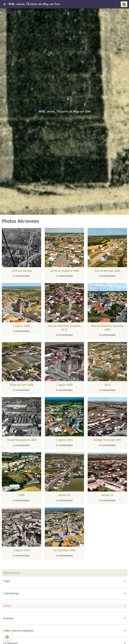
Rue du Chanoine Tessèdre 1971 (64, 328)
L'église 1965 (64, 440)
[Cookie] (7, 637)
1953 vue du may (21, 271)
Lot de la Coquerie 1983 (64, 271)
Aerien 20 (64, 495)
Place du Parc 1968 (21, 385)
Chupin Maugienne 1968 (21, 440)
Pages (7, 581)
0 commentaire (21, 276)
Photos (7, 606)
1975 (107, 385)
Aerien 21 (107, 495)
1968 (21, 495)
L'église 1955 (21, 550)
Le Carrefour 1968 (64, 550)
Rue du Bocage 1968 (107, 271)
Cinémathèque (11, 593)
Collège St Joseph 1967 (107, 440)
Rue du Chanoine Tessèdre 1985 (107, 328)
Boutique (8, 618)
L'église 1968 (21, 326)
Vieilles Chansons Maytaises (19, 631)
